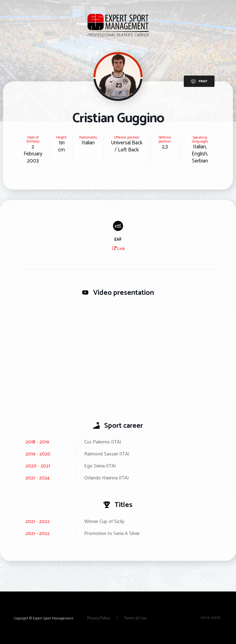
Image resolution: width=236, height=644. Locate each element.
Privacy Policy (99, 618)
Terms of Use (135, 618)
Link (118, 249)
